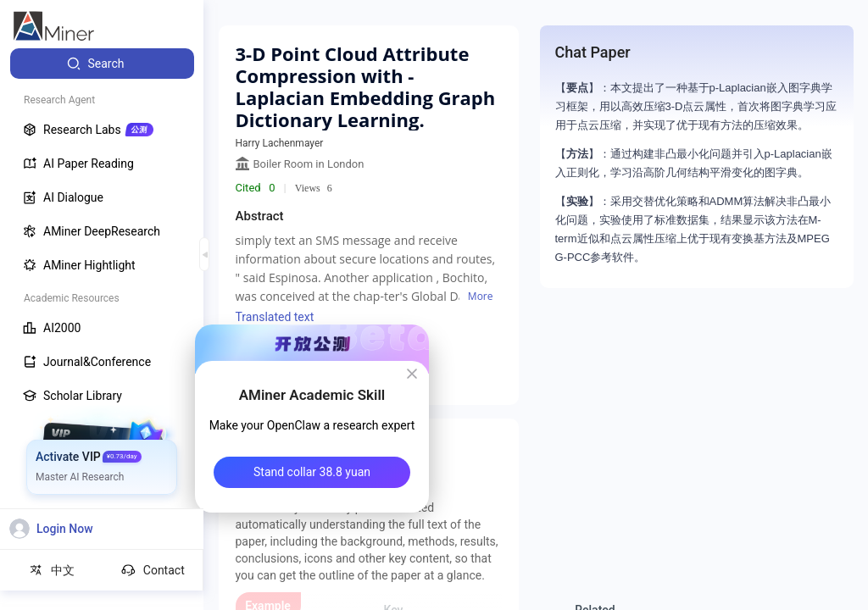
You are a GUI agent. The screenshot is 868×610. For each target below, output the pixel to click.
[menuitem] (102, 64)
